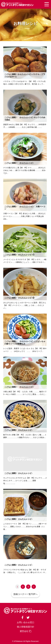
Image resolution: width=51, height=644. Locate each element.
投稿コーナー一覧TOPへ (26, 594)
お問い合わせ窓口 (26, 622)
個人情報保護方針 (26, 627)
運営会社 (25, 631)
